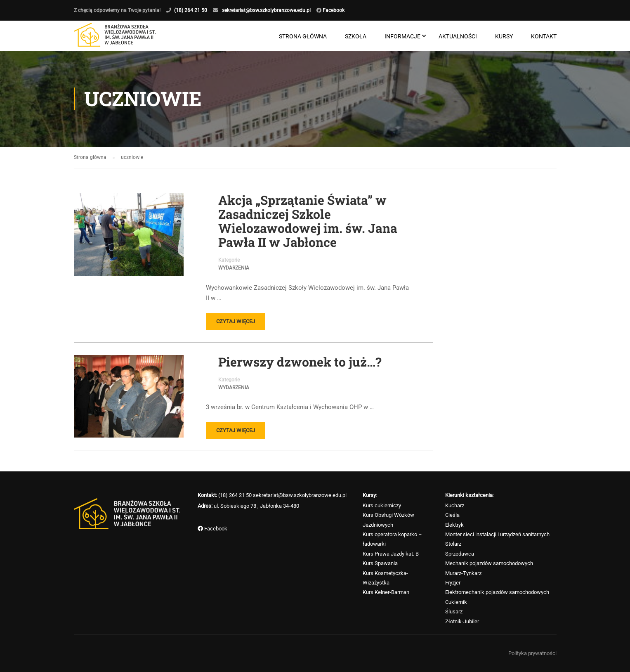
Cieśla (452, 515)
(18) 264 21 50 (191, 10)
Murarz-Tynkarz (463, 573)
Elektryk (454, 525)
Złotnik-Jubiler (462, 621)
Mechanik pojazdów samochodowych (489, 563)
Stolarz (453, 544)
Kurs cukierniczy (382, 505)
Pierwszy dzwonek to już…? (300, 362)
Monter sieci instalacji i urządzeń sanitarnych (497, 534)
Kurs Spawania (380, 563)
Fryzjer (453, 583)
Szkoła (356, 36)
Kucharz (455, 505)
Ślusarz (454, 612)
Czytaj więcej (236, 322)
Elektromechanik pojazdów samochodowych (497, 592)
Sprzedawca (460, 554)
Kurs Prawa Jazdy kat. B (391, 554)
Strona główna (303, 36)
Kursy (504, 36)
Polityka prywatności (532, 653)
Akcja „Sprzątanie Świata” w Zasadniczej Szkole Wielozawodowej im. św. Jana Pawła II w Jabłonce (308, 222)
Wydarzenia (234, 269)
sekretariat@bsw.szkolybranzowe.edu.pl (266, 10)
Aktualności (458, 36)
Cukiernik (456, 602)
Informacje (402, 36)
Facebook (333, 10)
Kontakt (544, 36)
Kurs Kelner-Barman (386, 592)
